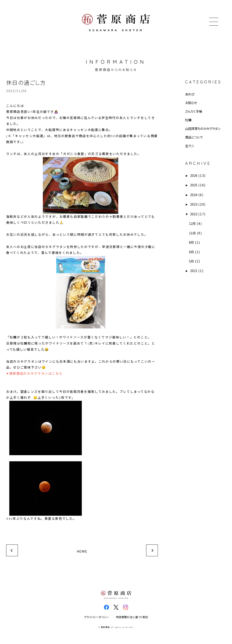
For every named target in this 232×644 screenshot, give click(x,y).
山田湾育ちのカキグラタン (203, 129)
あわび (190, 94)
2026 (194, 175)
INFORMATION (116, 62)
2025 (194, 185)
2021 (194, 271)
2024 (194, 195)
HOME (82, 551)
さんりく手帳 (194, 111)
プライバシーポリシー (97, 617)
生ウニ (190, 146)
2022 (194, 214)
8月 (191, 242)
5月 (191, 261)
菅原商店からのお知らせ (116, 70)
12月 (192, 224)
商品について (194, 137)
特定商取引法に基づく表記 (132, 617)
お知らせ (191, 103)
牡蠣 (188, 120)
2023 (194, 204)
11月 (192, 233)
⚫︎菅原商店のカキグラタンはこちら (34, 374)
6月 (191, 252)
